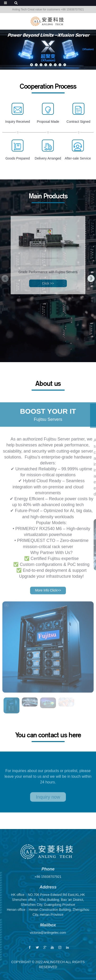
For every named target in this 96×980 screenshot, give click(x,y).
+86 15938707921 (48, 881)
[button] (32, 65)
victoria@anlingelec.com (48, 937)
